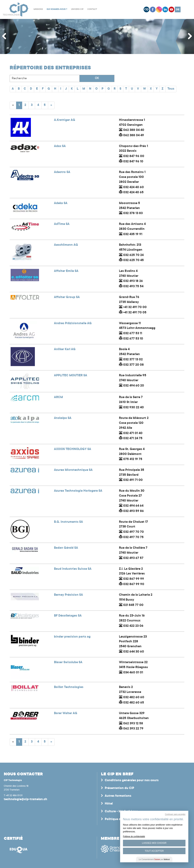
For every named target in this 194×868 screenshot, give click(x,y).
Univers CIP (77, 9)
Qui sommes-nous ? (57, 9)
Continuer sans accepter (175, 814)
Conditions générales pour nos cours (132, 780)
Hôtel (109, 804)
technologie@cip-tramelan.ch (25, 799)
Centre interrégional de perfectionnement (16, 10)
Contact (92, 9)
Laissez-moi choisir (154, 843)
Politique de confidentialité (134, 836)
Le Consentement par (154, 859)
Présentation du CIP (119, 788)
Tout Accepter (154, 851)
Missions (38, 9)
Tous (171, 89)
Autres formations (118, 796)
